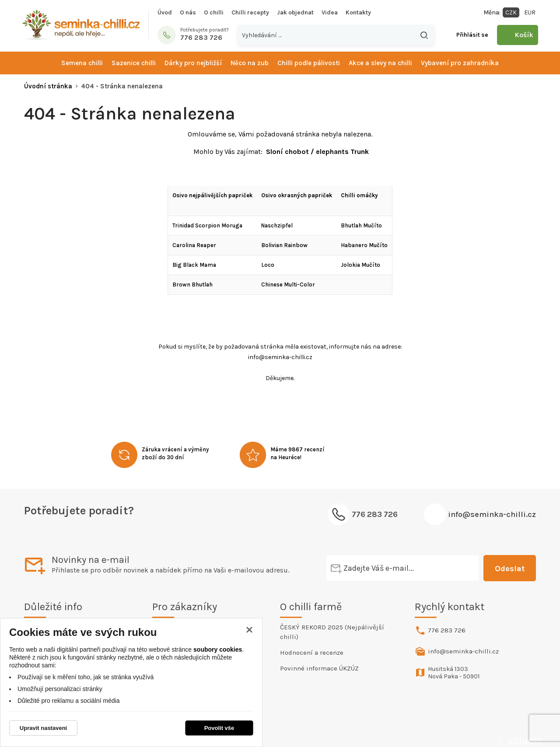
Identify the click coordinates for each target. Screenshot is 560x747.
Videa (330, 12)
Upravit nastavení (43, 728)
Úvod (165, 12)
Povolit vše (219, 728)
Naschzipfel (277, 225)
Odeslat (510, 569)
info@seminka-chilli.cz (492, 514)
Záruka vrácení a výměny (175, 449)
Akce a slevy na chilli (380, 63)
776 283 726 (447, 630)
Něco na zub (250, 63)
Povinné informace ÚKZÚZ (319, 668)
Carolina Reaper (194, 245)
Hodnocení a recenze (312, 653)
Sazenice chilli (134, 63)
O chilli (214, 12)
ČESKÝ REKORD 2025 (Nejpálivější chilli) (332, 632)
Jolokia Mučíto (360, 265)
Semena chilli (82, 63)
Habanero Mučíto (364, 245)
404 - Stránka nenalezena (122, 86)
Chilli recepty (250, 12)
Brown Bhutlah (192, 284)
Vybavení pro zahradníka (460, 63)
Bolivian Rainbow (284, 245)
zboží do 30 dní (163, 457)
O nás (188, 12)
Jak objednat (295, 12)
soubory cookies (218, 649)
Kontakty (358, 12)
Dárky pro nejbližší (193, 63)
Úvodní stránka (48, 86)
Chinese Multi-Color (288, 284)
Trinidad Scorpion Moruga (207, 225)
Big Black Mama (194, 265)
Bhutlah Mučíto (361, 225)
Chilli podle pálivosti (309, 63)
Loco (268, 265)
